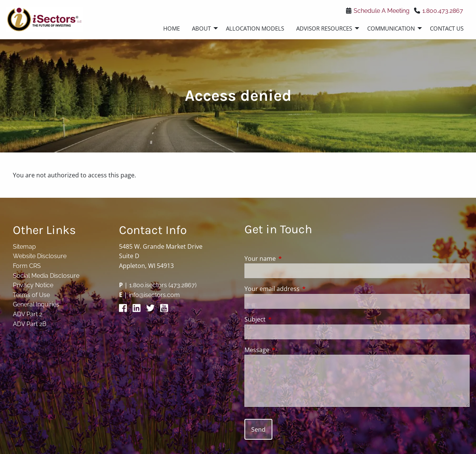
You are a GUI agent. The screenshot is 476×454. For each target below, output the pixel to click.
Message (287, 350)
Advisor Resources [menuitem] (324, 28)
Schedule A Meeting (382, 11)
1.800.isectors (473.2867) (163, 285)
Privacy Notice (33, 285)
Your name (291, 259)
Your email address (302, 289)
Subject (285, 319)
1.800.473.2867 (443, 11)
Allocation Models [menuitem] (255, 28)
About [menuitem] (201, 28)
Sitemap (24, 247)
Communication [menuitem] (391, 28)
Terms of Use (31, 295)
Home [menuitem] (172, 28)
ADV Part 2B (30, 324)
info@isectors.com (154, 295)
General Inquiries (36, 304)
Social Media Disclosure (46, 276)
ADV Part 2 (28, 314)
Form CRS (27, 266)
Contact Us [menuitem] (447, 28)
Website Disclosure (40, 256)
